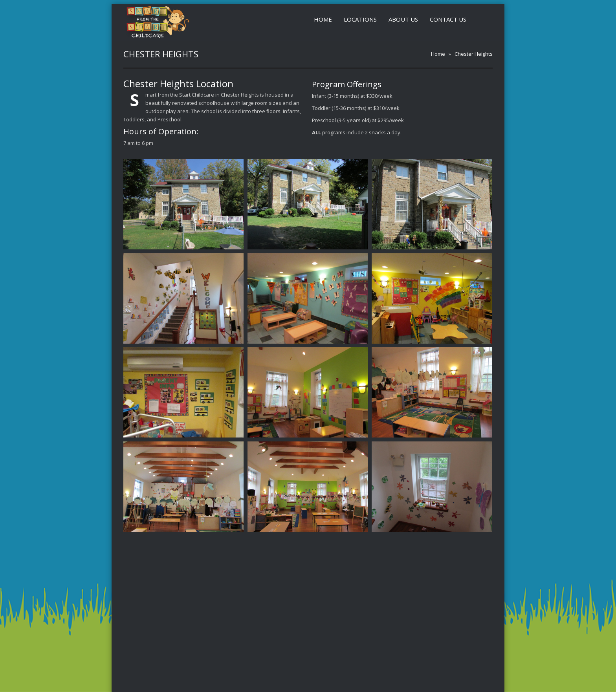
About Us (403, 19)
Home (323, 19)
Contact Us (448, 19)
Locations (360, 19)
